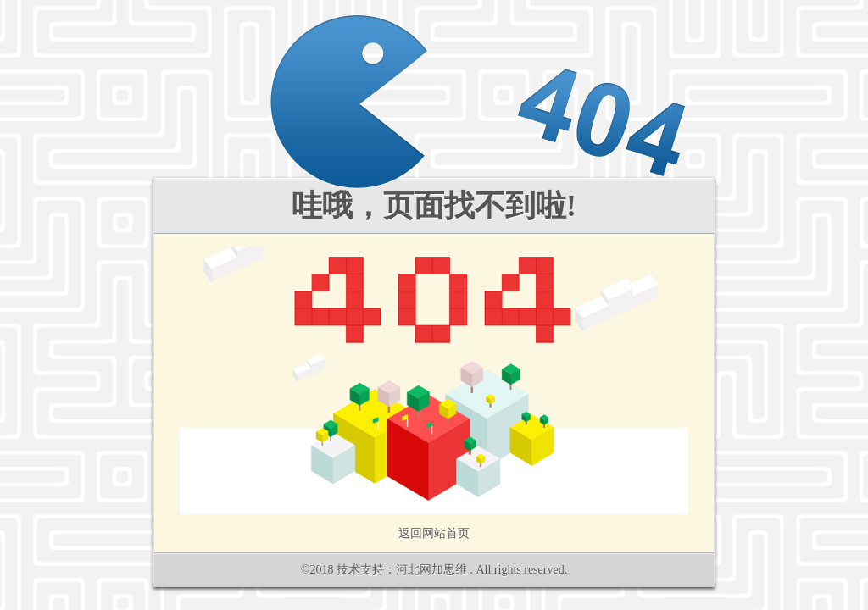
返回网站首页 (434, 533)
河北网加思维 (431, 570)
